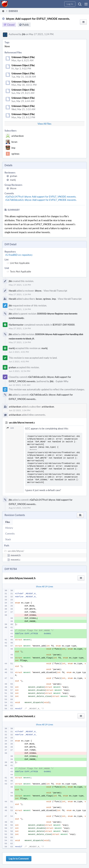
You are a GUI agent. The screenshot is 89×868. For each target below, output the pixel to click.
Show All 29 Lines (44, 586)
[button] (86, 4)
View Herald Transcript (55, 291)
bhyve (13, 188)
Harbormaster (16, 325)
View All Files (44, 124)
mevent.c (16, 560)
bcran (14, 142)
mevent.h (16, 555)
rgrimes (15, 154)
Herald (12, 291)
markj (13, 180)
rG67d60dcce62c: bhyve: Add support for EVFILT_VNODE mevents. (41, 200)
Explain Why (62, 381)
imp (13, 148)
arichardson (18, 136)
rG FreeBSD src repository (19, 255)
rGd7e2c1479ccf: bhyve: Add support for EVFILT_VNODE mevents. (41, 197)
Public (26, 25)
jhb (24, 34)
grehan (14, 176)
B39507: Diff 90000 (64, 325)
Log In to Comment (19, 859)
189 (10, 428)
